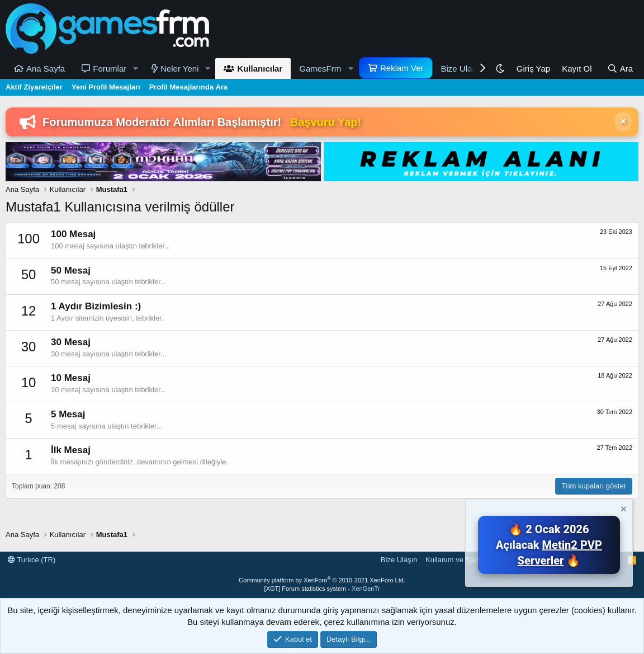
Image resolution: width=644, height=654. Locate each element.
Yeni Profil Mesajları (106, 87)
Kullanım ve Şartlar (456, 560)
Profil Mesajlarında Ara (188, 87)
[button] (135, 69)
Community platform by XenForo (322, 580)
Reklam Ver (402, 68)
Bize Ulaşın (462, 69)
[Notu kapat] (623, 511)
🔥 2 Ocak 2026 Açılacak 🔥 (549, 545)
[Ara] (620, 69)
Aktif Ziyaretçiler (34, 87)
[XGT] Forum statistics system (322, 589)
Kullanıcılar (260, 69)
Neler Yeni (179, 69)
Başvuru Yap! (326, 122)
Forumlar (110, 69)
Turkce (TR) (32, 560)
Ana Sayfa (46, 69)
